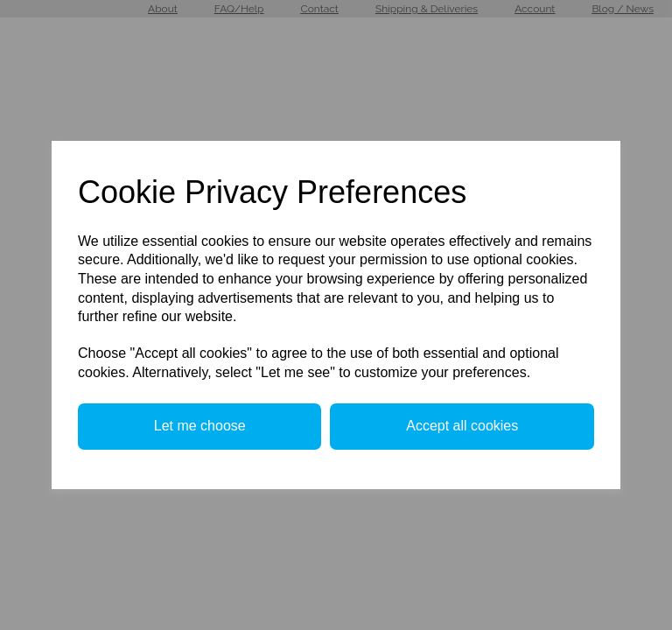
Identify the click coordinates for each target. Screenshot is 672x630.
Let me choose (200, 426)
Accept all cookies (462, 426)
